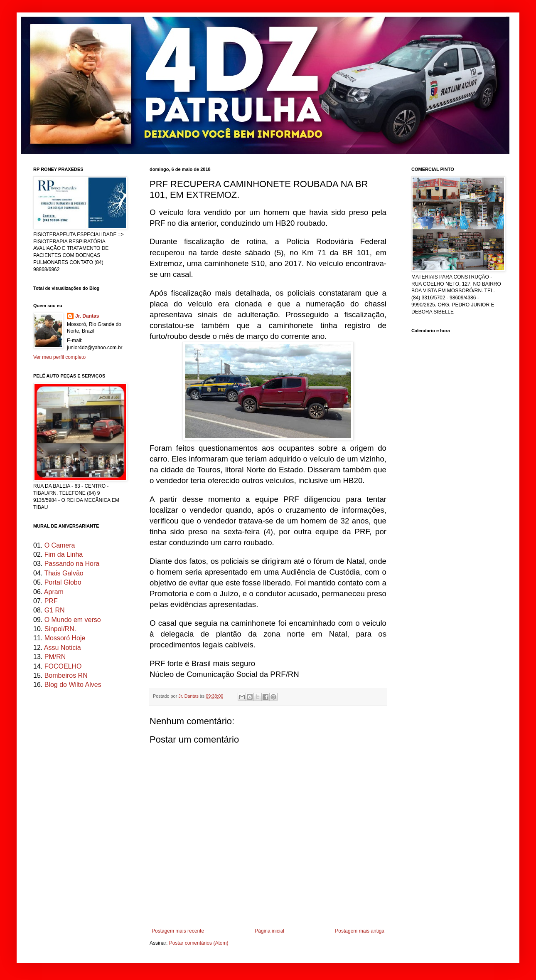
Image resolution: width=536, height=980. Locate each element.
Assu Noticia (63, 648)
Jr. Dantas (189, 696)
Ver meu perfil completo (59, 357)
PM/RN (55, 657)
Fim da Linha (64, 554)
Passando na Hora (72, 564)
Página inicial (269, 931)
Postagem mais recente (178, 931)
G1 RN (55, 610)
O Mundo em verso (73, 620)
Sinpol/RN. (60, 629)
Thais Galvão (64, 573)
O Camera (60, 545)
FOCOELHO (63, 666)
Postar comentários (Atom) (199, 943)
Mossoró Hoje (65, 638)
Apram (54, 592)
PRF (51, 601)
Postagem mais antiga (360, 931)
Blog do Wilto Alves (73, 685)
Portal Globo (63, 582)
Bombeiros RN (66, 675)
